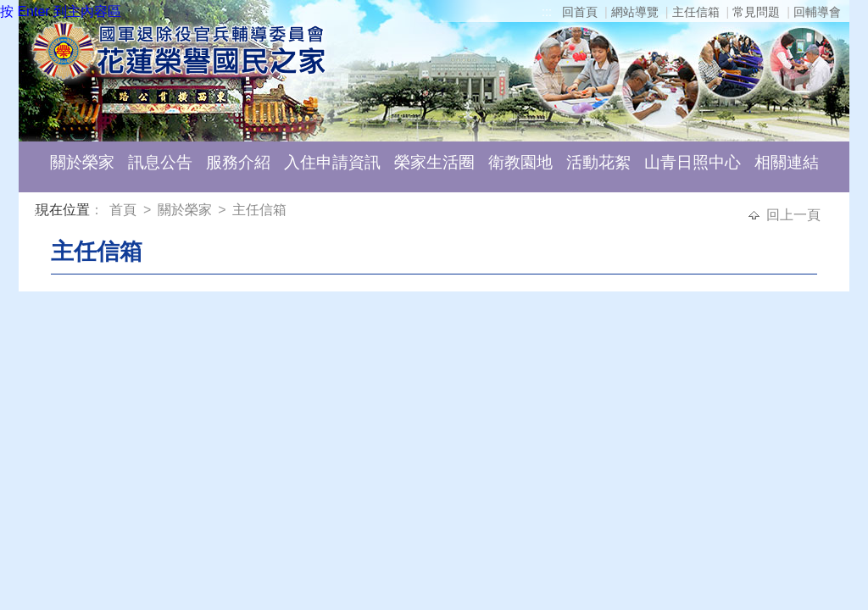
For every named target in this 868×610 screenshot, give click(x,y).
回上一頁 (793, 215)
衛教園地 (520, 162)
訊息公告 (160, 162)
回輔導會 (817, 12)
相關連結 (787, 162)
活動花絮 (598, 162)
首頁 (125, 210)
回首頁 (580, 12)
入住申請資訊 (332, 162)
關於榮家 (82, 162)
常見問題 (756, 12)
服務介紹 (238, 162)
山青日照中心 (693, 162)
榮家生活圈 (434, 162)
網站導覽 (635, 12)
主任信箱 (696, 12)
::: (547, 12)
